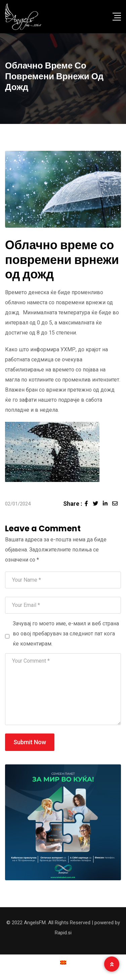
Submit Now (30, 742)
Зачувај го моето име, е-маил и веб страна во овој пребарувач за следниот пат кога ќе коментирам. (66, 634)
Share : (73, 504)
